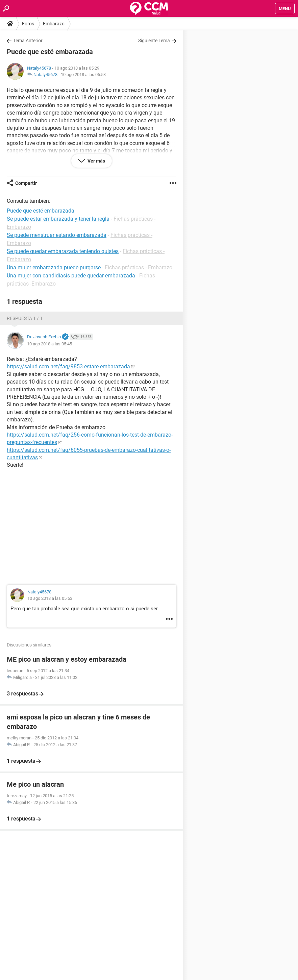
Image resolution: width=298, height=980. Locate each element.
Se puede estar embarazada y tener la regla (58, 219)
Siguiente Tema (154, 41)
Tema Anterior (28, 41)
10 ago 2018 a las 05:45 (49, 344)
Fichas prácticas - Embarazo (139, 267)
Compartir (26, 183)
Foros (28, 24)
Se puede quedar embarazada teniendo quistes (63, 251)
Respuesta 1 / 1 (25, 318)
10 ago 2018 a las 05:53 (83, 75)
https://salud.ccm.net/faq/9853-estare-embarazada (68, 366)
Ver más (96, 161)
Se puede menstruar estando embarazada (57, 235)
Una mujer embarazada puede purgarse (54, 267)
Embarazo (54, 24)
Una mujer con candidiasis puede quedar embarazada (71, 276)
